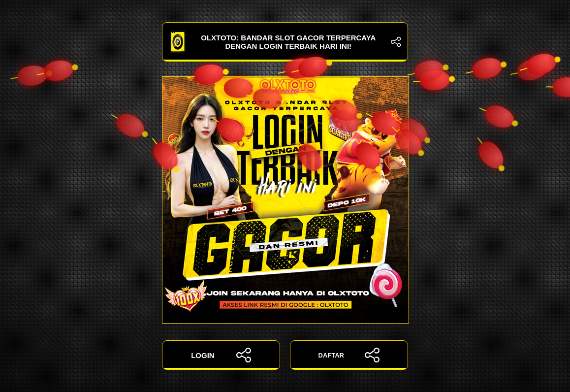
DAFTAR (349, 355)
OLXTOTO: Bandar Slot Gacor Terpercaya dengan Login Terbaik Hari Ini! (285, 42)
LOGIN (221, 355)
